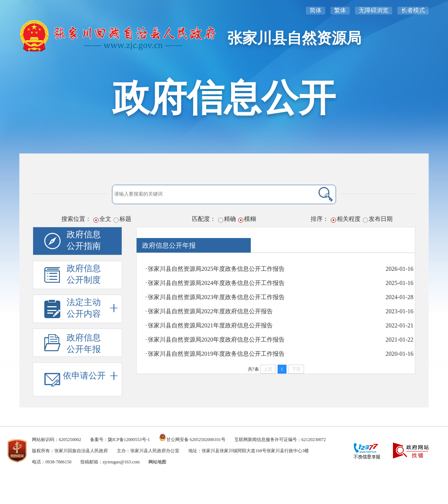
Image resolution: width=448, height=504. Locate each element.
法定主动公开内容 (92, 308)
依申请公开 (90, 376)
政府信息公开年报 (84, 343)
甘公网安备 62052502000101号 (196, 440)
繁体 (340, 10)
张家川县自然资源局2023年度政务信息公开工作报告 (216, 297)
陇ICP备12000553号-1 (129, 440)
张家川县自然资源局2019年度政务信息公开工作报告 (216, 354)
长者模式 (413, 10)
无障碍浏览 (374, 10)
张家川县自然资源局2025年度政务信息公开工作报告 (216, 269)
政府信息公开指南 (84, 240)
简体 (316, 10)
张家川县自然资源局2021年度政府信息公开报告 (210, 325)
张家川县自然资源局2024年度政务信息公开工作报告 (216, 283)
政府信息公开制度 (84, 274)
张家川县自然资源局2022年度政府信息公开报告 (210, 311)
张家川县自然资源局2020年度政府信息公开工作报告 (216, 340)
